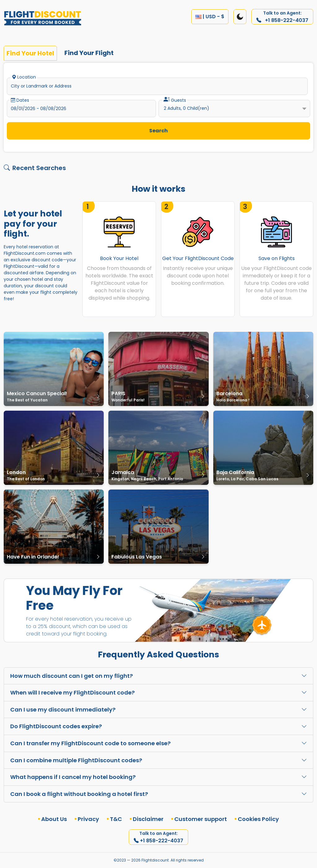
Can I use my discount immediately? (158, 710)
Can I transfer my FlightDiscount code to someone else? (158, 743)
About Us (54, 819)
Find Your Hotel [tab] (30, 53)
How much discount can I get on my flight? (158, 676)
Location (24, 77)
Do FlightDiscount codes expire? (158, 726)
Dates (20, 100)
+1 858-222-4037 (282, 17)
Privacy (88, 819)
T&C (116, 819)
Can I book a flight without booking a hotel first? (158, 794)
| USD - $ (210, 17)
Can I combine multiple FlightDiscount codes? (158, 760)
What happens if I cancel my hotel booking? (158, 777)
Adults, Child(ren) (187, 108)
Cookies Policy (258, 819)
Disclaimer (148, 819)
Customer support (201, 819)
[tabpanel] (158, 109)
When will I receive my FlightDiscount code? (158, 693)
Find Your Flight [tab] (89, 53)
